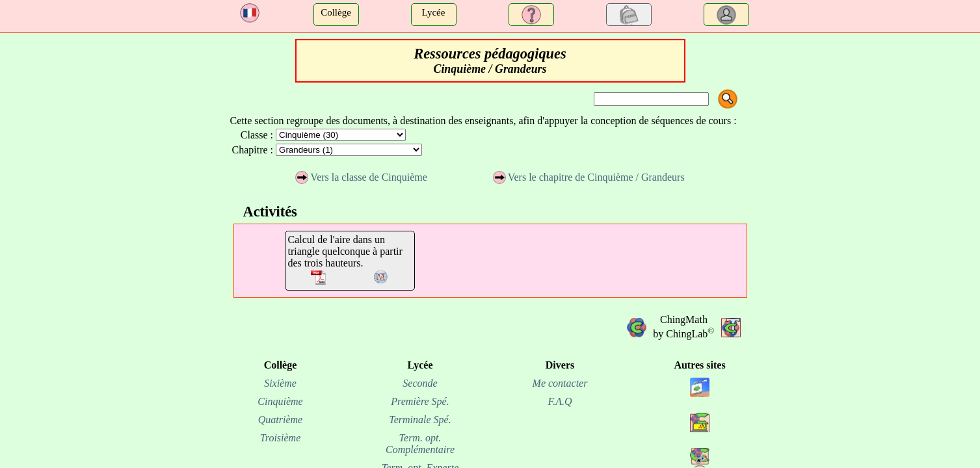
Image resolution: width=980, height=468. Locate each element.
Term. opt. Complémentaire (420, 444)
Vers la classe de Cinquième (361, 177)
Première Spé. (420, 401)
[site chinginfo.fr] (700, 435)
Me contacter (560, 383)
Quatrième (280, 420)
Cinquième (280, 401)
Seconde (420, 383)
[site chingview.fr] (700, 400)
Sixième (280, 383)
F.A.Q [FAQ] (560, 401)
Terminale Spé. (420, 420)
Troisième (281, 438)
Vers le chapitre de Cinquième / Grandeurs (589, 177)
